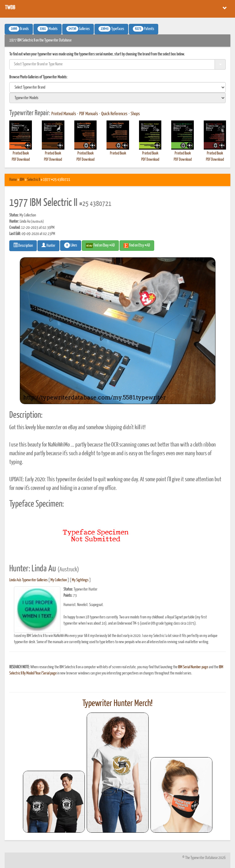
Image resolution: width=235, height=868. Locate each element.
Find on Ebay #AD (100, 246)
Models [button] (48, 29)
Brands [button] (19, 29)
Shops (135, 114)
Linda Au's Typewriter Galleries (28, 580)
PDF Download (21, 160)
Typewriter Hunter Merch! (117, 704)
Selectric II (34, 180)
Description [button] (23, 245)
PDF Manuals (89, 114)
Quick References (114, 114)
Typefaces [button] (111, 29)
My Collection (59, 580)
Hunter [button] (48, 245)
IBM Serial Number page (193, 667)
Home (13, 180)
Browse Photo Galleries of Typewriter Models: (38, 77)
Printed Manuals (64, 114)
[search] (117, 87)
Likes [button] (71, 245)
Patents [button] (144, 29)
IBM (22, 180)
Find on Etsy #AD (137, 246)
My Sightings (80, 580)
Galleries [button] (78, 29)
